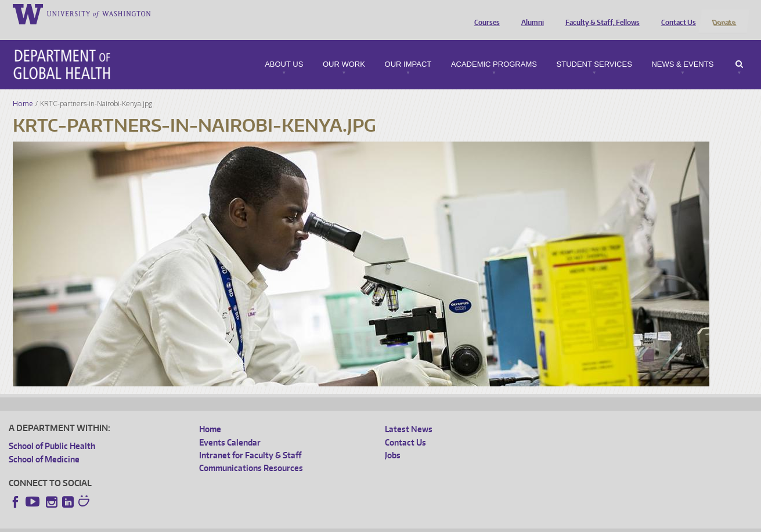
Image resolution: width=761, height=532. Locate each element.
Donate (724, 13)
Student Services (594, 49)
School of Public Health (52, 431)
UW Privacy (163, 523)
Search (739, 49)
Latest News (409, 414)
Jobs (393, 440)
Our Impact (408, 49)
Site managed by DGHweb (279, 523)
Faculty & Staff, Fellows (600, 13)
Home (23, 88)
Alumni (530, 13)
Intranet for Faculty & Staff (250, 440)
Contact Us (676, 13)
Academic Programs (494, 49)
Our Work (344, 49)
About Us (284, 49)
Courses (484, 13)
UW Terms (210, 523)
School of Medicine (44, 444)
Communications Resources (251, 453)
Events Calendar (230, 427)
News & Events (682, 49)
